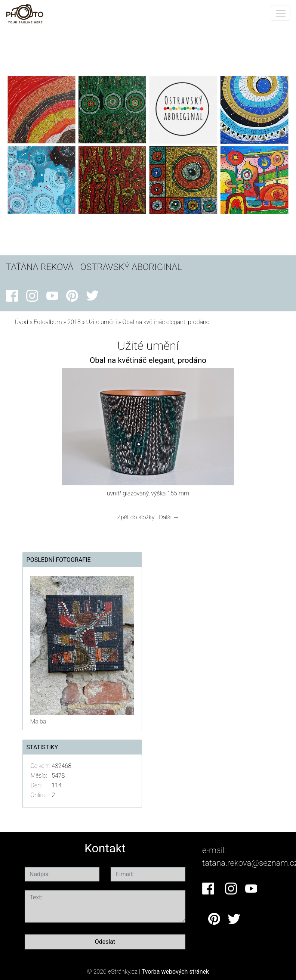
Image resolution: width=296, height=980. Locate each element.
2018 (74, 322)
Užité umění (102, 322)
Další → (169, 517)
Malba (38, 721)
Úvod (22, 322)
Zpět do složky (136, 517)
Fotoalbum (48, 322)
